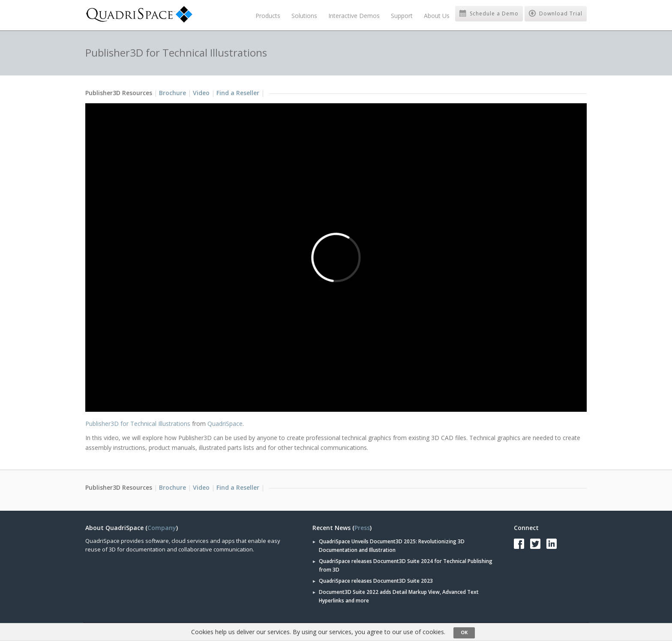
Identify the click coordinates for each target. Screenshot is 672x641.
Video (201, 93)
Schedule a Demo (489, 13)
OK (464, 632)
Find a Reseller (238, 93)
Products (268, 16)
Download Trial (556, 13)
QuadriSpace (225, 424)
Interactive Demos (354, 16)
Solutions (304, 16)
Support (402, 16)
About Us (437, 16)
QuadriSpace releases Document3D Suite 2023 (376, 581)
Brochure (172, 93)
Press (362, 528)
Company (162, 528)
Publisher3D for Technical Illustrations (138, 424)
